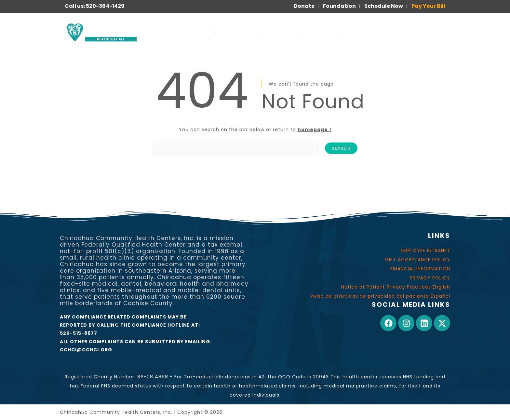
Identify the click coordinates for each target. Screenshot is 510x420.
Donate (304, 6)
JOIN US (322, 32)
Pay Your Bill (428, 6)
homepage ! (315, 129)
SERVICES (195, 32)
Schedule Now (384, 6)
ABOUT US (237, 32)
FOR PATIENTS (368, 32)
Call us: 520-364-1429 (95, 6)
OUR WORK (281, 32)
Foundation (339, 6)
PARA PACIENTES (424, 32)
